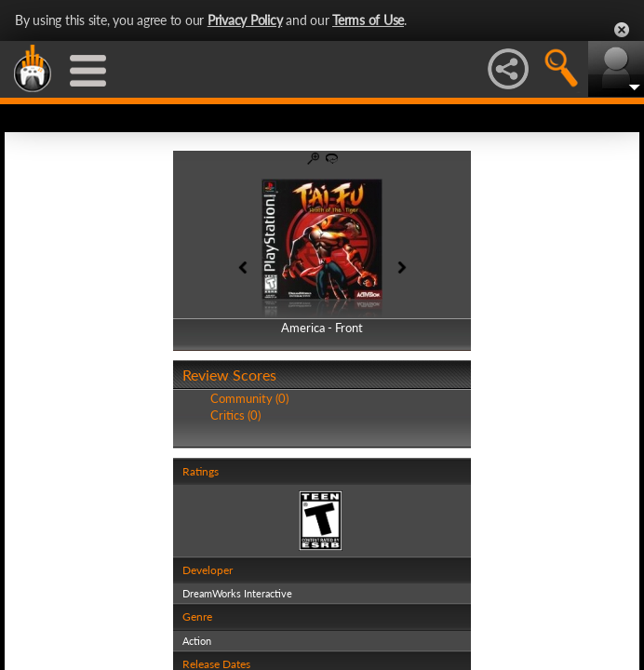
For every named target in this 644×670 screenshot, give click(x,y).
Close (622, 30)
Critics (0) (235, 415)
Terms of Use (368, 20)
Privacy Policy (245, 20)
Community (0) (249, 398)
